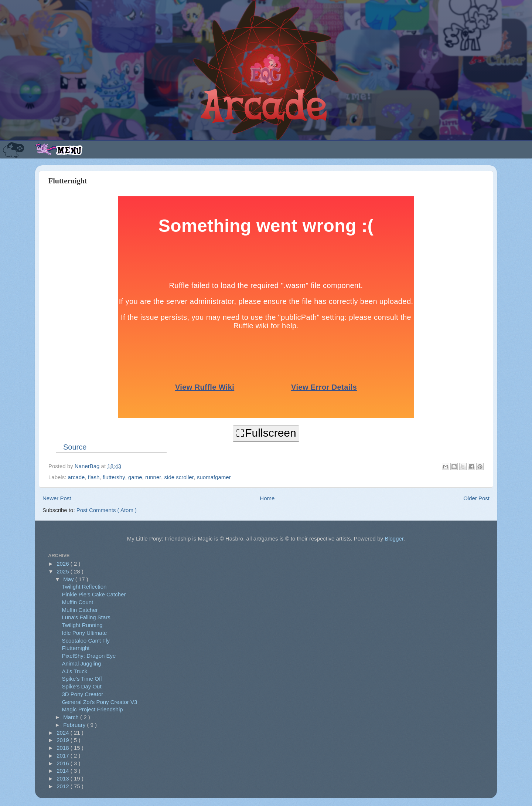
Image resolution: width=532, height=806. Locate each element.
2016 (64, 763)
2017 (64, 756)
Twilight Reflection (84, 587)
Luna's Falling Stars (86, 617)
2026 (64, 564)
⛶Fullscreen (266, 433)
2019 (64, 740)
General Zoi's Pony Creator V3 (100, 702)
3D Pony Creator (83, 694)
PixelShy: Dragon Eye (89, 656)
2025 (64, 571)
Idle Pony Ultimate (85, 633)
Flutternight (76, 648)
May (69, 579)
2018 (64, 748)
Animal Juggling (82, 663)
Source (75, 447)
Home (267, 498)
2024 (64, 733)
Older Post (476, 498)
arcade (76, 477)
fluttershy (114, 477)
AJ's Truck (75, 671)
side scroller (179, 477)
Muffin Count (78, 602)
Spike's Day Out (82, 686)
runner (153, 477)
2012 (64, 786)
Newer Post (57, 498)
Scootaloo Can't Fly (86, 641)
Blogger (394, 539)
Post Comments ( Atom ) (107, 510)
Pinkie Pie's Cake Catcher (94, 594)
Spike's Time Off (82, 679)
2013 (64, 778)
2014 (64, 771)
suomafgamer (214, 477)
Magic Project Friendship (93, 709)
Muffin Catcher (80, 610)
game (135, 477)
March (72, 717)
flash (94, 477)
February (75, 725)
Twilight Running (82, 625)
